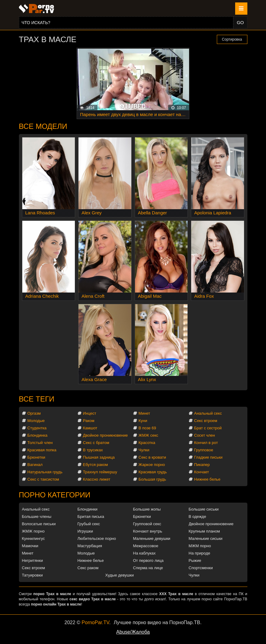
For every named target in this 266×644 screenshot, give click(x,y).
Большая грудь (152, 479)
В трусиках (93, 450)
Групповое (204, 450)
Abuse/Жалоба (133, 632)
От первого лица (148, 560)
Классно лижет (97, 479)
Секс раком (88, 568)
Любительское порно (97, 538)
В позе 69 (148, 428)
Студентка (37, 428)
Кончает (202, 472)
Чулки (144, 450)
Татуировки (32, 575)
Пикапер (202, 465)
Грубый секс (89, 524)
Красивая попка (42, 450)
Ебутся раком (96, 465)
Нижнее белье (207, 479)
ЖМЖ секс (149, 435)
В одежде (197, 517)
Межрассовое (146, 546)
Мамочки (30, 546)
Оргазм (34, 413)
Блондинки (88, 509)
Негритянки (33, 560)
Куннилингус (33, 538)
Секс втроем (206, 421)
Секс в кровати (152, 457)
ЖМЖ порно (33, 531)
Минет (144, 413)
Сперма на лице (148, 568)
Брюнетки (36, 457)
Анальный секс (208, 413)
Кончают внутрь (148, 531)
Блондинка (38, 435)
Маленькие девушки (152, 538)
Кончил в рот (206, 443)
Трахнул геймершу (100, 472)
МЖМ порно (200, 546)
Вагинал (35, 465)
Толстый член (40, 443)
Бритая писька (91, 517)
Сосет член (205, 435)
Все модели (43, 126)
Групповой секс (147, 524)
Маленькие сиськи (206, 538)
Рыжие (195, 560)
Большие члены (37, 517)
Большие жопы (147, 509)
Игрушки (85, 531)
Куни (143, 421)
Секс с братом (96, 443)
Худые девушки (120, 575)
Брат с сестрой (208, 428)
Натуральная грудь (45, 472)
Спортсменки (201, 568)
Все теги (37, 399)
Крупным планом (204, 531)
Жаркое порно (152, 465)
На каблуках (144, 553)
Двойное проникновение (106, 435)
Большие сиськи (204, 509)
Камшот (90, 428)
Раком (89, 421)
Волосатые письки (39, 524)
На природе (200, 553)
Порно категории (55, 495)
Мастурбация (90, 546)
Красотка (147, 443)
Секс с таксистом (43, 479)
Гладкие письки (208, 457)
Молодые (36, 421)
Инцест (90, 413)
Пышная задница (99, 457)
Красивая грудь (153, 472)
